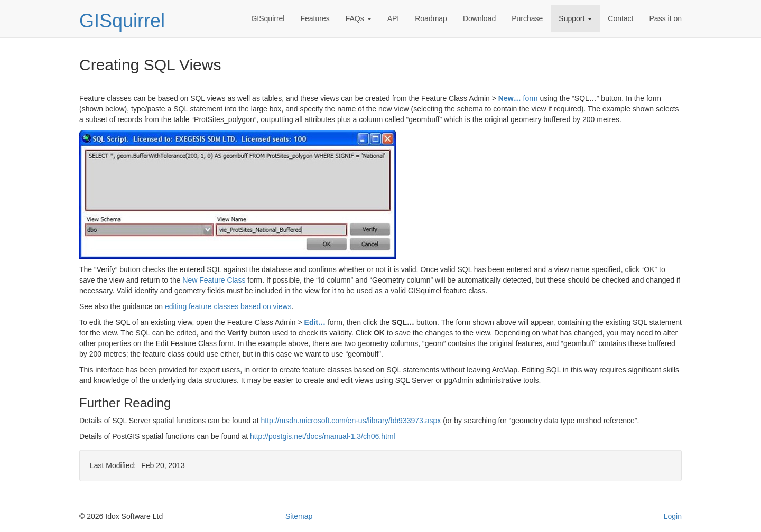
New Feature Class (214, 280)
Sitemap (299, 516)
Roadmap (431, 18)
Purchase (527, 18)
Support (575, 18)
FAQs (359, 18)
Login (673, 516)
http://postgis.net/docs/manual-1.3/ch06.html (323, 436)
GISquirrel (122, 21)
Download (479, 18)
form (518, 98)
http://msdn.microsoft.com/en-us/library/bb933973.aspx (351, 421)
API (393, 18)
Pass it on (666, 18)
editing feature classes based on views (228, 306)
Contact (620, 18)
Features (315, 18)
